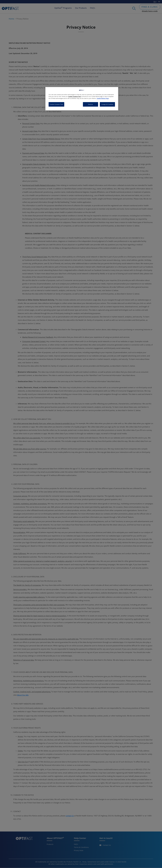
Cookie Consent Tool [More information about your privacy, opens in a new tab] (74, 96)
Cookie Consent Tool (56, 104)
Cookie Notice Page (103, 98)
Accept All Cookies (107, 104)
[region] (82, 99)
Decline (90, 104)
